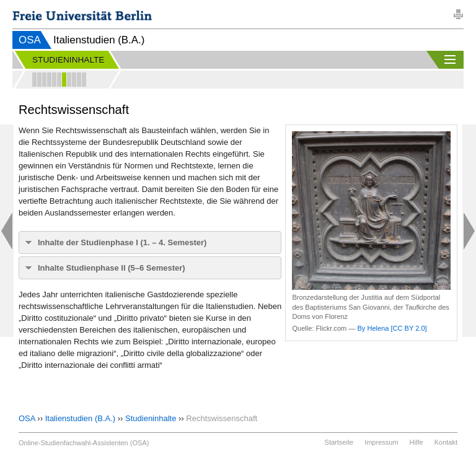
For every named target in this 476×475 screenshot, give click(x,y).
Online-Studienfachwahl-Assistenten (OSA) (84, 443)
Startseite (339, 442)
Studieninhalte (151, 418)
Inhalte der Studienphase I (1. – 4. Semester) (122, 242)
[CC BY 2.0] (408, 328)
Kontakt (446, 442)
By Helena (373, 328)
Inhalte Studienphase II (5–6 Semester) (112, 268)
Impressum (381, 442)
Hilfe (416, 442)
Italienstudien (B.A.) (80, 418)
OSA (30, 40)
